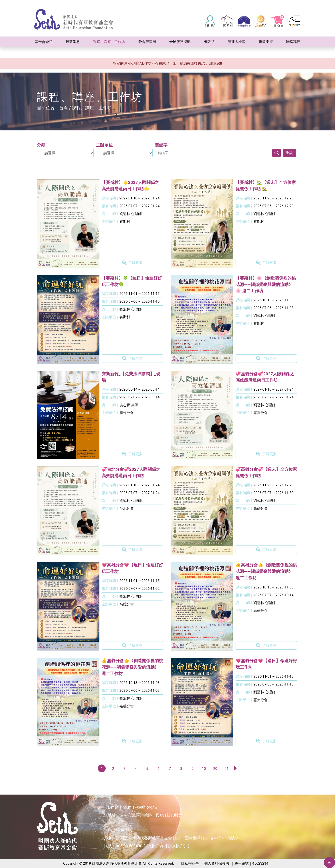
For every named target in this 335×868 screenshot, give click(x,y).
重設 (289, 153)
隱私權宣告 (190, 863)
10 (204, 769)
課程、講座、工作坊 (92, 108)
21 (226, 769)
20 (215, 769)
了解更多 (132, 263)
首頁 (64, 108)
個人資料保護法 (217, 863)
